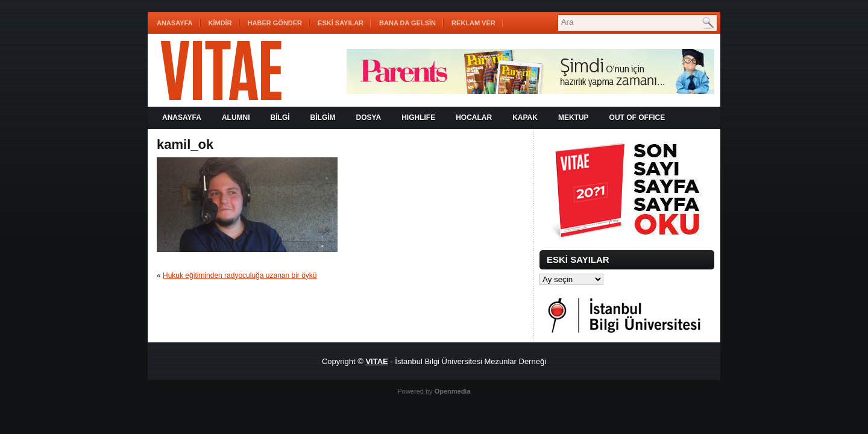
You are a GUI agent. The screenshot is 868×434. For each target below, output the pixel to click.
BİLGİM (323, 118)
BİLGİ (280, 118)
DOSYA (369, 118)
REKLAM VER (473, 23)
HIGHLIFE (418, 118)
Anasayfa (175, 23)
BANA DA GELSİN (407, 23)
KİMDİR (220, 23)
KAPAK (525, 118)
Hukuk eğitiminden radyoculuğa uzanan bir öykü (240, 275)
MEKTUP (574, 118)
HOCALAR (474, 118)
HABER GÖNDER (275, 23)
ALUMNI (236, 118)
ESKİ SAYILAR (341, 23)
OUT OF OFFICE (637, 118)
